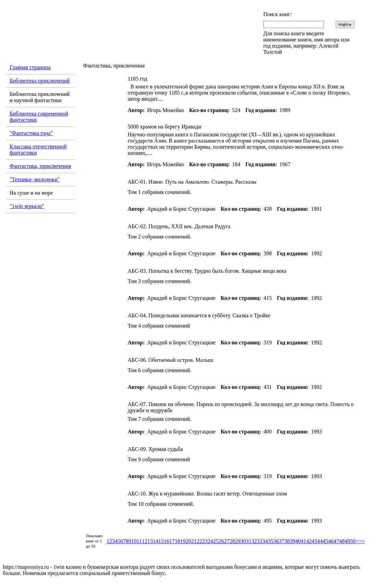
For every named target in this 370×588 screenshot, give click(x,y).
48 (342, 541)
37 (282, 541)
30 (243, 541)
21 (194, 541)
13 (150, 541)
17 (172, 541)
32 (254, 541)
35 (271, 541)
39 (293, 541)
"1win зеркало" (27, 206)
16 (167, 541)
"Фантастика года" (31, 133)
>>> (360, 541)
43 (315, 541)
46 (331, 541)
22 (200, 541)
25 (216, 541)
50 (353, 541)
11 (139, 541)
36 (276, 541)
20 (189, 541)
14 (156, 541)
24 (210, 541)
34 (265, 541)
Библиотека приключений (40, 81)
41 (304, 541)
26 (221, 541)
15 (161, 541)
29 (238, 541)
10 (134, 541)
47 (336, 541)
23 (205, 541)
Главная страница (30, 67)
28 (232, 541)
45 (326, 541)
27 (227, 541)
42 (309, 541)
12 (145, 541)
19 (183, 541)
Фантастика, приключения (40, 166)
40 (298, 541)
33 (260, 541)
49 (347, 541)
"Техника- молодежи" (35, 179)
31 (249, 541)
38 (287, 541)
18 (178, 541)
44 (320, 541)
